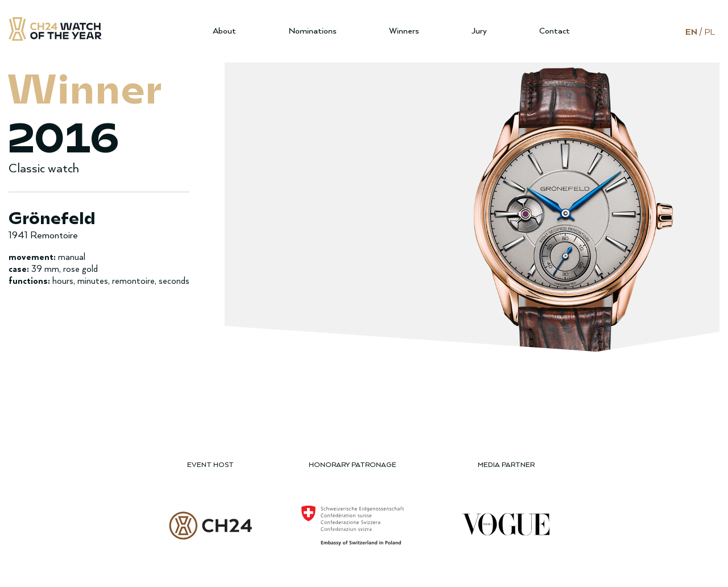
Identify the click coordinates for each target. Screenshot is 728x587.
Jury (479, 31)
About (224, 31)
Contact (555, 31)
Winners (404, 31)
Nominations (313, 31)
